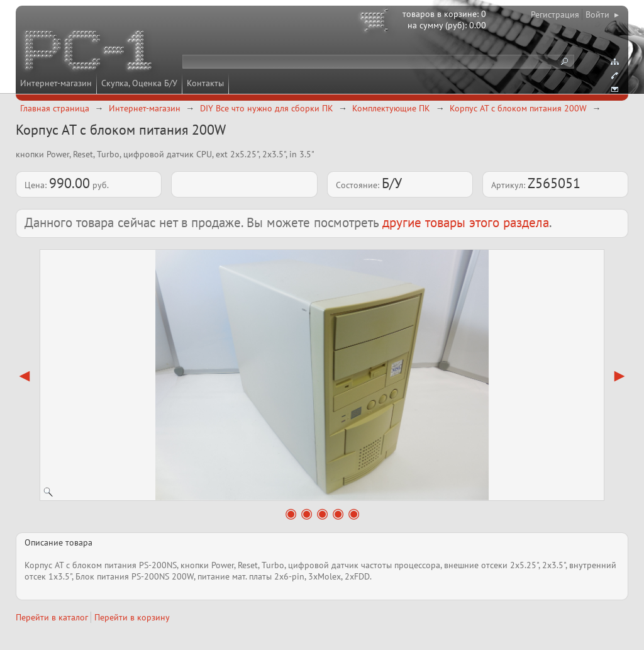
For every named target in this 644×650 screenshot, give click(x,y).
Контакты (205, 83)
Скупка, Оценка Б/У (139, 83)
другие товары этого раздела (466, 222)
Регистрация (555, 14)
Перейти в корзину (132, 617)
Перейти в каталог (52, 617)
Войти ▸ (602, 14)
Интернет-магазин (56, 83)
